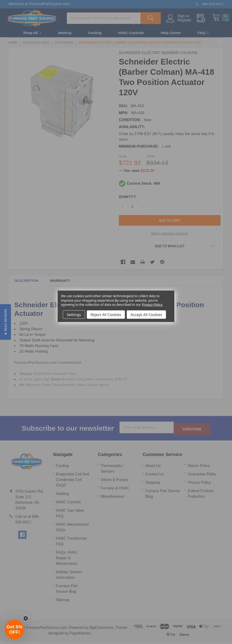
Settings (74, 314)
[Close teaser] (26, 618)
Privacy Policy (152, 304)
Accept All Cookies (146, 314)
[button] (5, 322)
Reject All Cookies (106, 314)
